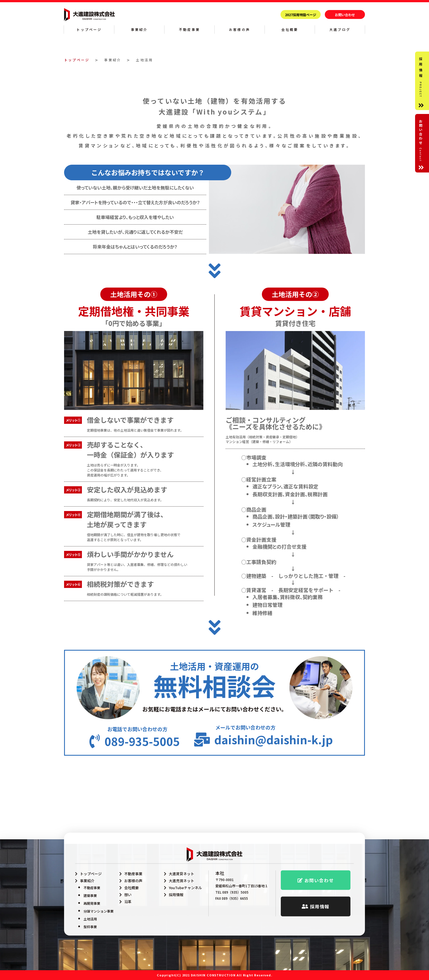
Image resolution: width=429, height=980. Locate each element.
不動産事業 (189, 29)
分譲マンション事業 (99, 911)
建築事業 (90, 895)
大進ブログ (340, 29)
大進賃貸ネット (181, 874)
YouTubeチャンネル (185, 888)
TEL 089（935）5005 (232, 892)
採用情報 (176, 895)
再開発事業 (92, 903)
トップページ (89, 29)
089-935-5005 (142, 793)
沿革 (128, 902)
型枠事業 (90, 927)
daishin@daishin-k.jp (274, 791)
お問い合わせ (345, 15)
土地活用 (90, 919)
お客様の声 (240, 29)
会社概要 (290, 29)
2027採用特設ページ (301, 15)
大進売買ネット (181, 881)
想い (128, 895)
